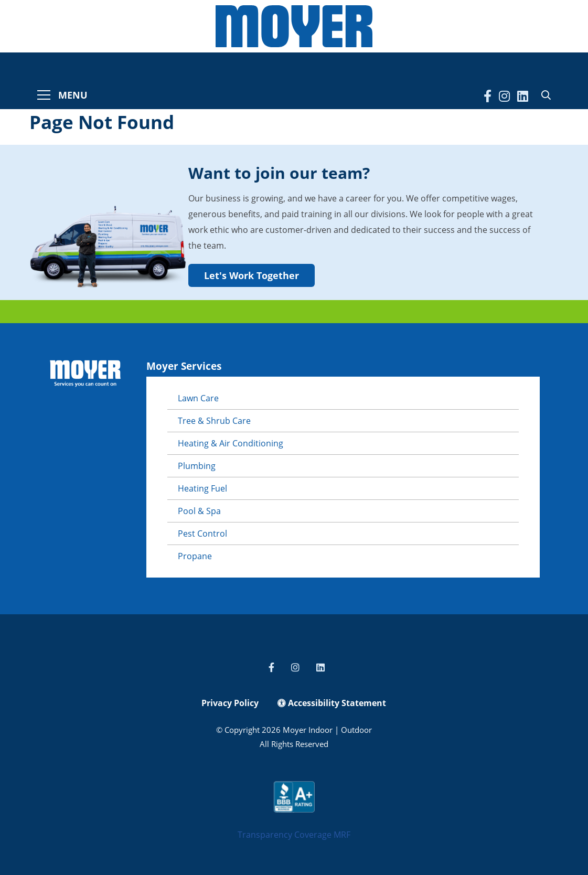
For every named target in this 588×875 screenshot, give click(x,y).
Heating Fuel (202, 488)
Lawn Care (198, 398)
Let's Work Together (252, 275)
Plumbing (197, 466)
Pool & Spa (199, 511)
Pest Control (202, 533)
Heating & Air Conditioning (231, 443)
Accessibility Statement (332, 703)
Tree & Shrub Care (214, 421)
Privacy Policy (230, 703)
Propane (195, 556)
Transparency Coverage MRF (294, 835)
